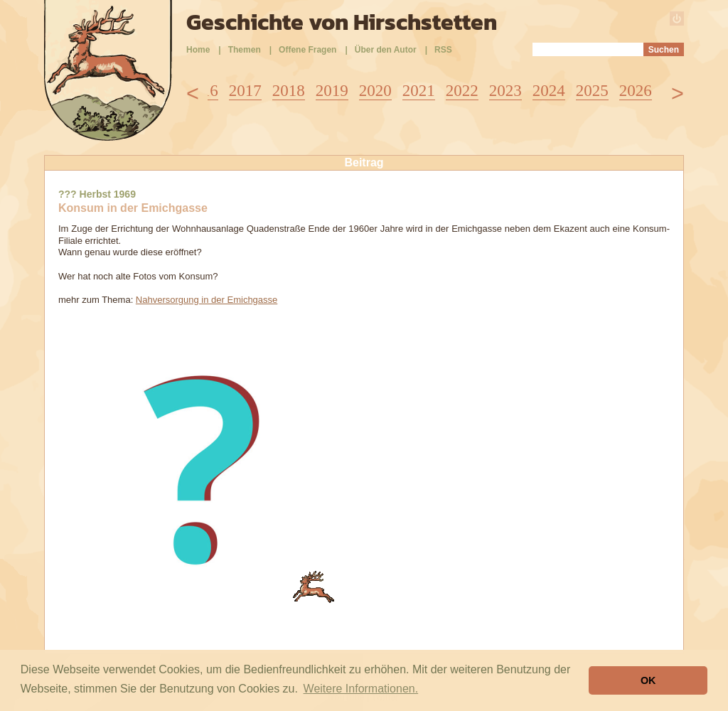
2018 (289, 91)
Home (198, 50)
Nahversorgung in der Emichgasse (207, 300)
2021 (419, 91)
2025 (592, 91)
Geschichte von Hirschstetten (342, 22)
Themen (245, 50)
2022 (462, 91)
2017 (245, 91)
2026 (636, 91)
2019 (332, 91)
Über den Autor (386, 50)
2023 (505, 91)
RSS (443, 50)
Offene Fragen (307, 50)
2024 (549, 91)
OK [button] (648, 680)
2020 (375, 91)
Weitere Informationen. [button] (361, 689)
